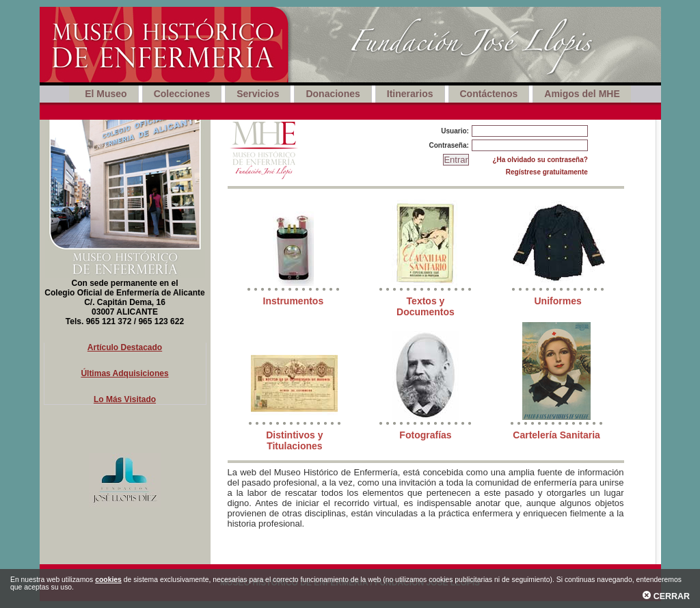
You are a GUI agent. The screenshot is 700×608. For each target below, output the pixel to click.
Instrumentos (294, 301)
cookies (108, 580)
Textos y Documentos (426, 306)
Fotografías (425, 435)
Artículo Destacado (125, 347)
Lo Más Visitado (125, 399)
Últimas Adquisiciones (124, 373)
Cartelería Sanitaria (556, 435)
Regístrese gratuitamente (547, 172)
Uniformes (557, 301)
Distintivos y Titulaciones (294, 440)
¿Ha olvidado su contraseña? (540, 160)
